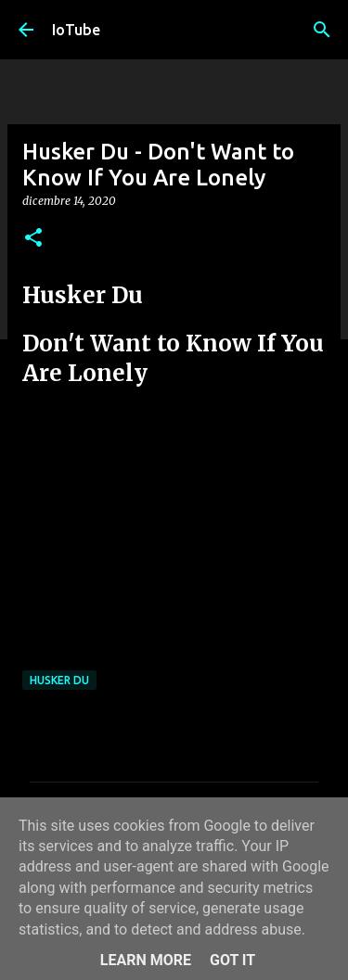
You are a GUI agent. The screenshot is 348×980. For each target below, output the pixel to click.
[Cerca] (322, 30)
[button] (33, 239)
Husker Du (59, 680)
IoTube (76, 30)
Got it (232, 960)
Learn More (146, 960)
